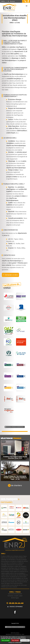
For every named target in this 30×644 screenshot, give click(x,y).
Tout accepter (6, 640)
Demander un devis (11, 275)
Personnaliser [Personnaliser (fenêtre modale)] (25, 640)
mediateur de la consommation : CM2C (15, 634)
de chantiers (16, 485)
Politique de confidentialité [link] (15, 642)
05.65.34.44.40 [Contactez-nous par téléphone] (16, 603)
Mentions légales (15, 633)
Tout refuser (15, 640)
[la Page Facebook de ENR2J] (28, 2)
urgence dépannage (16, 607)
